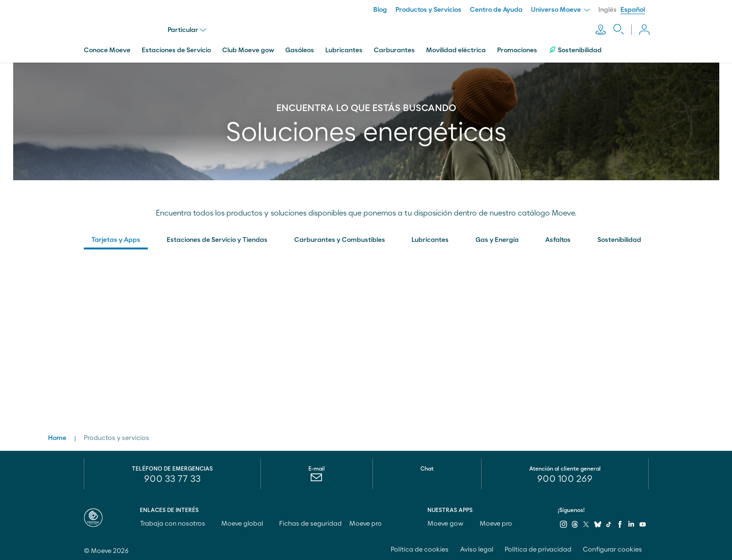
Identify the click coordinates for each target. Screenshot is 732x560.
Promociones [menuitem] (517, 48)
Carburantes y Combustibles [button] (340, 238)
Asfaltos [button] (558, 238)
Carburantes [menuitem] (394, 48)
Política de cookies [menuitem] (420, 548)
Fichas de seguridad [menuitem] (310, 522)
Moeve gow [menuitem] (450, 522)
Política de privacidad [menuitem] (538, 548)
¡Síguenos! (571, 508)
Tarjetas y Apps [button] (116, 238)
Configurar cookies (612, 548)
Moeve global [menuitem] (246, 522)
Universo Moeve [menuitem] (560, 10)
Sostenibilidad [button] (619, 238)
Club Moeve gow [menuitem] (248, 48)
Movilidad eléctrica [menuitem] (456, 48)
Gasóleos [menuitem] (300, 48)
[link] (151, 293)
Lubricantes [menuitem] (344, 48)
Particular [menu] (188, 29)
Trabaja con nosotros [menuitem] (177, 522)
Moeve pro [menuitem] (370, 522)
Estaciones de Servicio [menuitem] (176, 48)
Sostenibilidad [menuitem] (575, 48)
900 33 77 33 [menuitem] (172, 477)
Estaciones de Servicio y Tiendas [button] (217, 238)
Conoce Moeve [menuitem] (107, 48)
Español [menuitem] (633, 10)
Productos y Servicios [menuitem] (428, 10)
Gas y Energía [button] (497, 238)
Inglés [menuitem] (607, 10)
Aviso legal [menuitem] (477, 548)
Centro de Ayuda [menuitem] (496, 10)
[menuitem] (116, 240)
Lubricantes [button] (430, 238)
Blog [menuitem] (380, 10)
